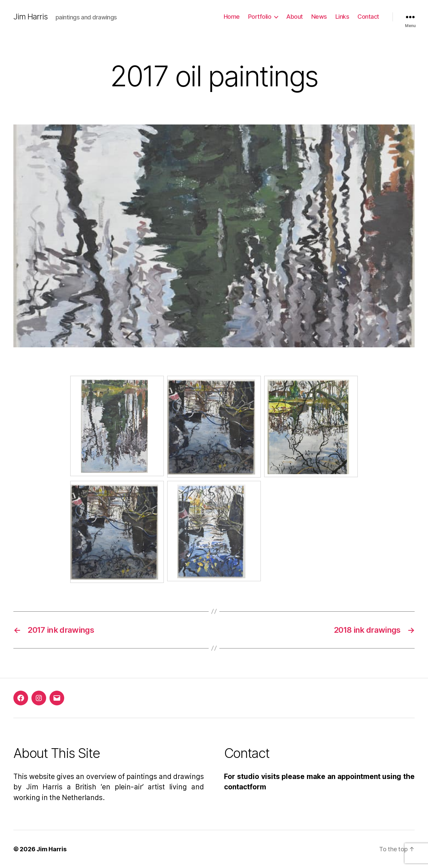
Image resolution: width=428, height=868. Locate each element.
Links (342, 17)
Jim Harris (30, 17)
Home (232, 17)
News (319, 17)
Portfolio (260, 17)
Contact (368, 17)
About (295, 17)
